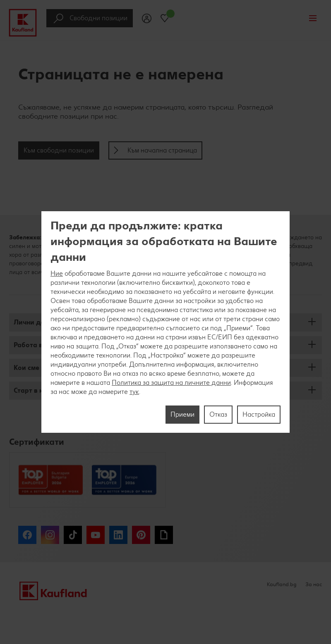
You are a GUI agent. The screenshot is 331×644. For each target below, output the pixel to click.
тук (134, 392)
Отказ (218, 414)
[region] (165, 322)
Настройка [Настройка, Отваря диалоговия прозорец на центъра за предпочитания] (259, 414)
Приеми (182, 414)
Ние (57, 273)
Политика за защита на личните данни (171, 383)
